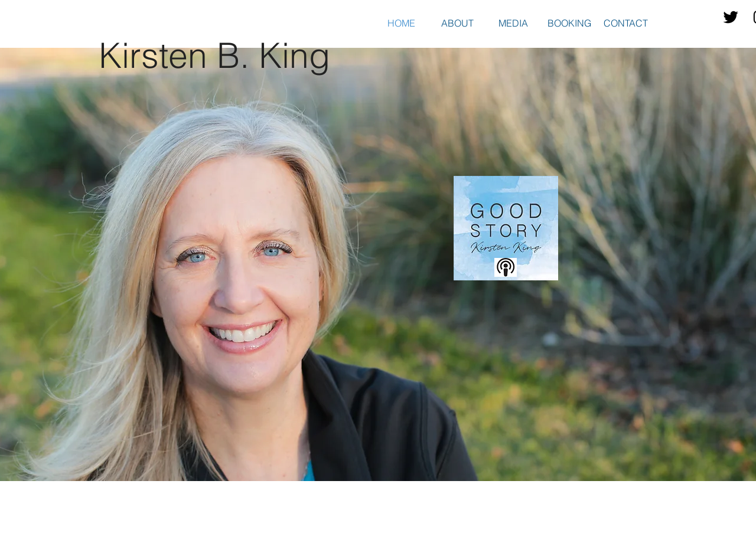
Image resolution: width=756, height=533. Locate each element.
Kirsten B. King (214, 55)
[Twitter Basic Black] (731, 17)
